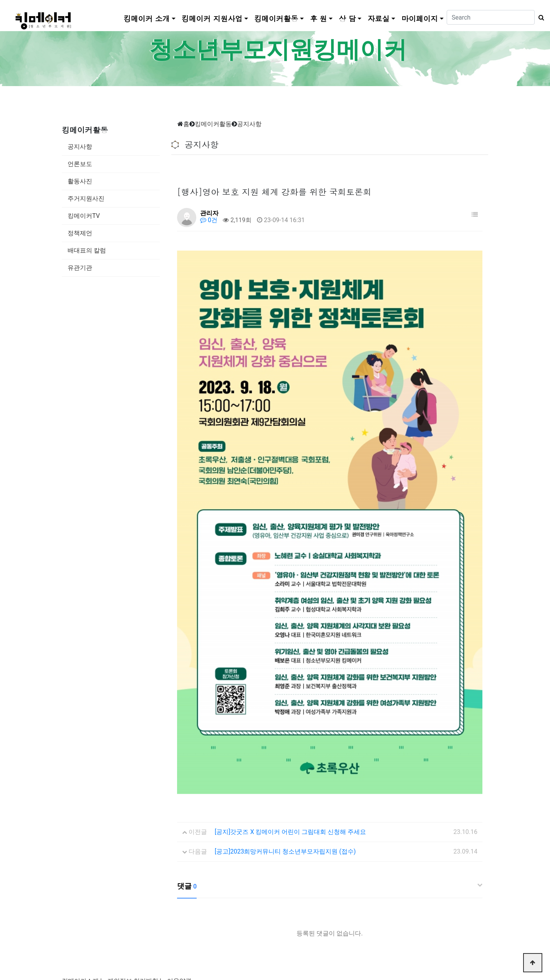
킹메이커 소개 (147, 18)
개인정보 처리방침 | (134, 848)
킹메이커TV (84, 216)
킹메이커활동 (276, 18)
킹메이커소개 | (82, 848)
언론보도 (80, 164)
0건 (209, 220)
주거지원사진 (86, 198)
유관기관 (80, 268)
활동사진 (80, 181)
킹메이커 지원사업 (212, 18)
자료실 (379, 18)
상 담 (347, 18)
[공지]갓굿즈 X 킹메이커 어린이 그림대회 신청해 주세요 (290, 698)
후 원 (318, 18)
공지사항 (80, 147)
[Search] (491, 17)
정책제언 (80, 233)
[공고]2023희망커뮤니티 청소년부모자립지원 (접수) (285, 718)
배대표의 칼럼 (87, 250)
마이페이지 (420, 18)
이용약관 (179, 848)
